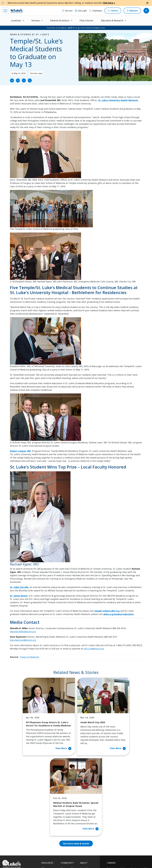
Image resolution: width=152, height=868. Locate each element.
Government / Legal (76, 861)
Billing (44, 798)
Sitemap (88, 861)
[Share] (30, 80)
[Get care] (67, 11)
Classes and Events (69, 798)
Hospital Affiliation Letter (50, 823)
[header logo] (17, 11)
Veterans (45, 834)
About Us (84, 798)
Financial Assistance (50, 803)
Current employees (121, 848)
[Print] (12, 80)
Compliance (64, 861)
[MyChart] (132, 11)
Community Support (70, 811)
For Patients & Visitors (48, 809)
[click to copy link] (24, 80)
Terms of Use (86, 858)
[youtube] (37, 853)
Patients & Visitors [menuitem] (60, 20)
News (83, 823)
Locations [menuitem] (16, 20)
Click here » (109, 3)
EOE (43, 858)
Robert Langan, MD (20, 451)
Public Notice (75, 858)
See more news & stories (76, 773)
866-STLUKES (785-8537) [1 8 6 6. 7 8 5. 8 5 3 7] (18, 803)
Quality (83, 828)
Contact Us (85, 803)
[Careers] (113, 11)
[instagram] (11, 853)
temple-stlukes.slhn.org (107, 611)
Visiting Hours (48, 839)
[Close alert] (147, 3)
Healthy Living (67, 816)
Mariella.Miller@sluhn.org (23, 632)
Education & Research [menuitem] (112, 20)
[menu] (5, 11)
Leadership (85, 818)
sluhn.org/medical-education (119, 614)
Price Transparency (50, 829)
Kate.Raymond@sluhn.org (23, 640)
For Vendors (47, 816)
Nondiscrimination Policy (50, 861)
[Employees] (96, 11)
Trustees (84, 832)
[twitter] (30, 853)
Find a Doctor (87, 20)
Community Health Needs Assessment (69, 804)
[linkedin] (17, 853)
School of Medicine (29, 657)
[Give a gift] (81, 11)
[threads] (24, 853)
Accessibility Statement (61, 858)
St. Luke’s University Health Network (118, 100)
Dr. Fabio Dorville (19, 587)
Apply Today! (118, 838)
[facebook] (4, 853)
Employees (85, 808)
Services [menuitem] (36, 20)
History (83, 813)
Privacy (49, 858)
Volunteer (65, 821)
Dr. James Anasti (19, 596)
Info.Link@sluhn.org (94, 649)
